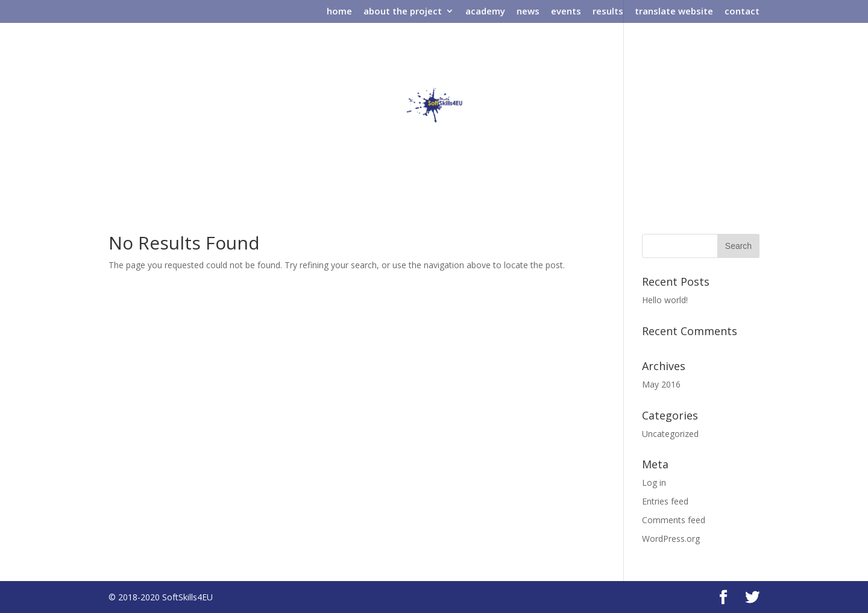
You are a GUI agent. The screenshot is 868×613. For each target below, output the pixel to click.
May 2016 (661, 384)
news (528, 12)
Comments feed (674, 520)
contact (742, 12)
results (608, 12)
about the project (403, 12)
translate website (674, 12)
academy (485, 12)
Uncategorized (670, 434)
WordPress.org (671, 539)
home (339, 12)
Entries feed (665, 501)
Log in (654, 483)
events (566, 12)
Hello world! (665, 300)
